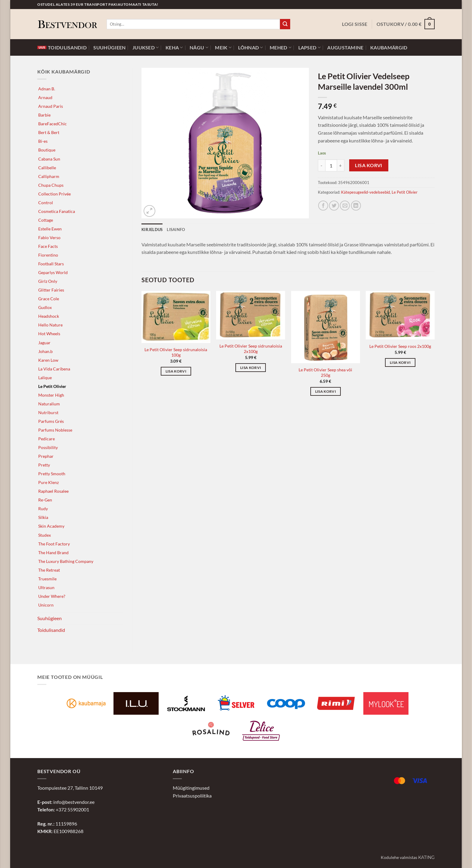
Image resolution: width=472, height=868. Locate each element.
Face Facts (48, 246)
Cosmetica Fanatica (57, 211)
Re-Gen (45, 500)
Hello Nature (50, 325)
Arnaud (45, 97)
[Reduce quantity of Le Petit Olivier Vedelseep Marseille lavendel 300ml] (321, 165)
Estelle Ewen (50, 229)
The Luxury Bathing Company (66, 561)
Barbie (44, 115)
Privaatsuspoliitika (192, 796)
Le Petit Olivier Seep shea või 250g (325, 373)
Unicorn (46, 605)
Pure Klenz (48, 482)
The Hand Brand (53, 553)
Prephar (46, 456)
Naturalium (49, 404)
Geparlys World (53, 272)
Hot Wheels (49, 334)
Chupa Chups (51, 185)
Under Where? (52, 596)
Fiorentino (48, 255)
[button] (355, 24)
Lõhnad (250, 47)
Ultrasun (46, 587)
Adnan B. (47, 89)
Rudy (43, 509)
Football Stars (51, 264)
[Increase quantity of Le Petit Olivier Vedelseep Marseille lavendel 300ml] (341, 165)
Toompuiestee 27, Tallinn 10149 (70, 788)
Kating (426, 857)
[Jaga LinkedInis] (356, 206)
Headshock (49, 316)
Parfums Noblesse (55, 430)
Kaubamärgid (389, 48)
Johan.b (45, 351)
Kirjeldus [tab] (152, 229)
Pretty (44, 465)
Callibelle (47, 168)
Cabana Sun (49, 159)
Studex (45, 535)
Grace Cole (49, 299)
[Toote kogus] (331, 165)
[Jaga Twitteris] (334, 206)
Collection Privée (54, 194)
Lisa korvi (369, 165)
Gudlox (45, 307)
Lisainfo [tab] (176, 229)
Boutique (47, 150)
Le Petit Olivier (52, 386)
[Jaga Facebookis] (323, 206)
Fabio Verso (49, 237)
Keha (174, 47)
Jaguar (44, 343)
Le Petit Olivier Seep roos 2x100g (400, 346)
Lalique (45, 378)
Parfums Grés (51, 421)
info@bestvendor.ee (74, 802)
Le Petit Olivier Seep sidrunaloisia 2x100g (251, 349)
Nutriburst (48, 412)
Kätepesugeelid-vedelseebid (365, 192)
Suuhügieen (109, 48)
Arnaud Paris (51, 106)
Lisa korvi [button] (176, 371)
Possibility (48, 447)
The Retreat (49, 570)
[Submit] (285, 24)
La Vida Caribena (54, 369)
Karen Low (48, 360)
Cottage (46, 220)
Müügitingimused (191, 788)
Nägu (199, 47)
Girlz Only (48, 281)
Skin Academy (51, 526)
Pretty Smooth (52, 474)
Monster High (51, 395)
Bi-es (43, 141)
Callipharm (49, 176)
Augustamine (345, 48)
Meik (223, 47)
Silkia (43, 517)
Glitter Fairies (51, 290)
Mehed (281, 47)
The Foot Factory (54, 544)
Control (46, 203)
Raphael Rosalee (53, 491)
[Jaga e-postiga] (345, 206)
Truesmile (47, 579)
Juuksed (146, 47)
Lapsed (309, 47)
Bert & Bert (49, 132)
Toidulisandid (62, 48)
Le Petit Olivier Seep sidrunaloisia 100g (176, 352)
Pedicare (47, 439)
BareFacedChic (53, 124)
